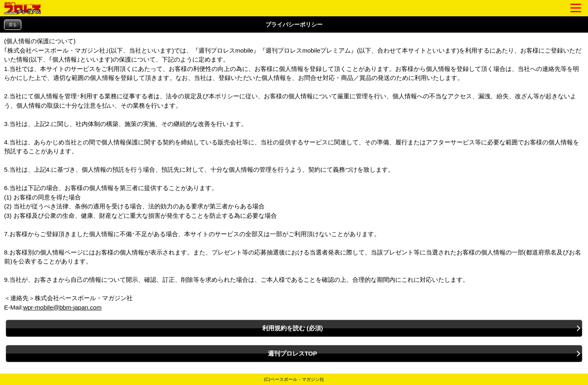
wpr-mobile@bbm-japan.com (62, 307)
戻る (13, 25)
